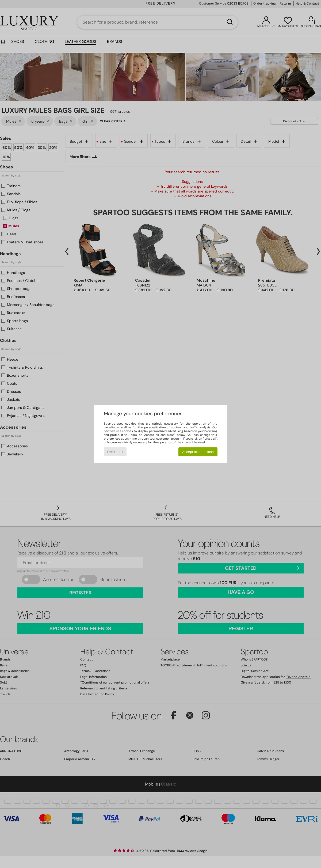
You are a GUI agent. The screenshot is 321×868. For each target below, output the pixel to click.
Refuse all (115, 452)
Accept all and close (198, 452)
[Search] (230, 22)
